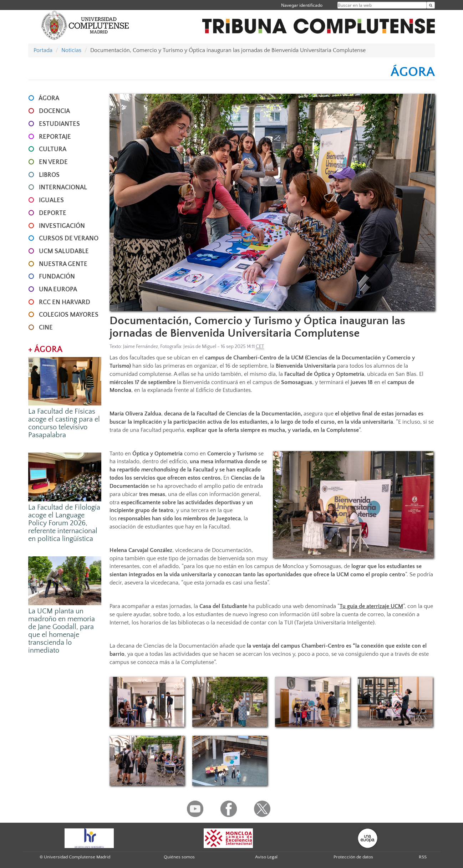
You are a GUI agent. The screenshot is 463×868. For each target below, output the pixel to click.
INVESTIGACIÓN (62, 226)
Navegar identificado (302, 5)
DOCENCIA (54, 111)
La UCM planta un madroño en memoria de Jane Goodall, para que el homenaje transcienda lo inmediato (62, 631)
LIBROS (49, 175)
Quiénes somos (179, 857)
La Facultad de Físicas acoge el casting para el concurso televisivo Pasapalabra (64, 423)
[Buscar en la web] (431, 5)
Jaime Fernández (141, 347)
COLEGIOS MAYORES (69, 315)
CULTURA (53, 149)
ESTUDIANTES (59, 124)
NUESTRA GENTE (63, 264)
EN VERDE (53, 162)
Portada (43, 50)
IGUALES (51, 200)
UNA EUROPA (58, 290)
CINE (46, 328)
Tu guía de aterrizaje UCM (371, 606)
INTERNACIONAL (63, 188)
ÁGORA (49, 98)
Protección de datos (353, 857)
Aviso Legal (266, 857)
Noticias (71, 50)
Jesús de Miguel (200, 347)
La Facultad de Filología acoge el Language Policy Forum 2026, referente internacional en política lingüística (64, 523)
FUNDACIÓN (57, 277)
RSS (423, 857)
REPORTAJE (55, 137)
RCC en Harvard (65, 302)
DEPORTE (53, 213)
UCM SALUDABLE (64, 251)
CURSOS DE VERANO (69, 239)
